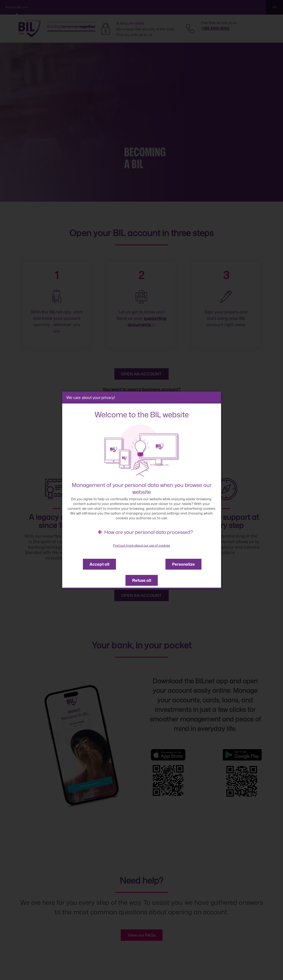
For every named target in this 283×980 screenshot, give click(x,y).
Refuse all (142, 582)
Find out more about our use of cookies (141, 547)
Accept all (99, 566)
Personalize (183, 566)
